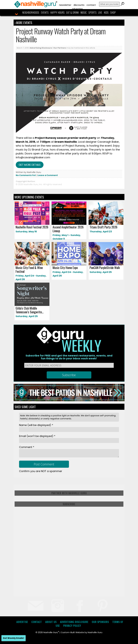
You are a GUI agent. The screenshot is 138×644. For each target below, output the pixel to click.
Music (84, 12)
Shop (113, 12)
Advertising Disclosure (41, 48)
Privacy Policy (72, 626)
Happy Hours (57, 12)
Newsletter (65, 5)
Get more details (30, 165)
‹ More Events (23, 23)
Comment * (27, 447)
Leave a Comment (48, 175)
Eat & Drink (72, 12)
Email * (37, 436)
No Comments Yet (26, 175)
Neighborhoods (31, 12)
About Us (51, 622)
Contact (91, 5)
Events (45, 12)
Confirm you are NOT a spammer (41, 471)
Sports (92, 12)
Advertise (77, 9)
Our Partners (60, 48)
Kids (106, 12)
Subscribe (69, 504)
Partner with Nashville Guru (69, 493)
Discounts (79, 5)
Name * (36, 425)
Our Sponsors (100, 622)
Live (100, 12)
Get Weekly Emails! (14, 638)
